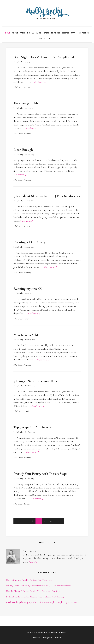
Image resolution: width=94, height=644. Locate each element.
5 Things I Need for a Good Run (35, 381)
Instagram (47, 638)
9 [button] (39, 521)
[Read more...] (40, 82)
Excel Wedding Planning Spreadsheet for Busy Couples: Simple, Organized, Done (43, 602)
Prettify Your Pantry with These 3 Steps (40, 474)
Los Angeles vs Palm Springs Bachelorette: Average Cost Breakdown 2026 (39, 586)
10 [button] (45, 521)
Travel (74, 33)
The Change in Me (26, 103)
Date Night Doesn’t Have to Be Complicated (44, 57)
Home (8, 33)
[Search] (54, 39)
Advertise (84, 33)
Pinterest (59, 638)
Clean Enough (23, 150)
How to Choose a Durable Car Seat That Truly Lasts (29, 580)
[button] (18, 521)
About (15, 33)
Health (46, 33)
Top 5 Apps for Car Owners (32, 427)
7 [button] (26, 521)
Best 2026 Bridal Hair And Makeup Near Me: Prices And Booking (35, 597)
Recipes (65, 33)
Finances (56, 33)
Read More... (34, 562)
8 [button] (32, 521)
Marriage (36, 33)
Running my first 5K (27, 289)
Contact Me (44, 39)
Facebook (36, 638)
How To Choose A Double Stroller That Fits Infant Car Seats (33, 591)
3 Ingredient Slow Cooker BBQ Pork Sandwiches (47, 196)
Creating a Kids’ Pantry (29, 242)
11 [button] (51, 521)
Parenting (25, 33)
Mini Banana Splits (26, 335)
